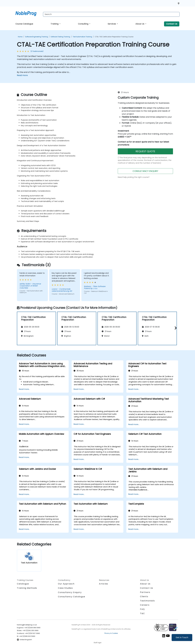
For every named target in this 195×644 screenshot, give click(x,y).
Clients (144, 596)
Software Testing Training (60, 37)
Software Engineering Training (37, 37)
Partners (145, 592)
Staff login (98, 643)
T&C (142, 613)
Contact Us (172, 24)
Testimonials (147, 601)
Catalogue (23, 584)
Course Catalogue (24, 24)
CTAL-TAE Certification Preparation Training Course (114, 37)
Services (112, 24)
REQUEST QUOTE (145, 151)
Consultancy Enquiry (70, 592)
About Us (140, 24)
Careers (145, 605)
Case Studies (65, 588)
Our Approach (66, 584)
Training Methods (27, 588)
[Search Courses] (111, 14)
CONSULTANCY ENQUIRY (145, 171)
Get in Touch (182, 637)
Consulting (83, 24)
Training (55, 24)
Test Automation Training (82, 37)
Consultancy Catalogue (72, 597)
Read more (22, 75)
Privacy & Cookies (111, 633)
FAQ (142, 609)
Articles (104, 584)
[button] (175, 328)
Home (20, 37)
